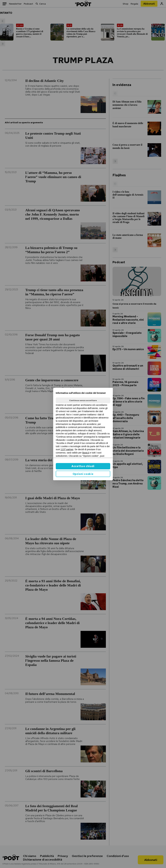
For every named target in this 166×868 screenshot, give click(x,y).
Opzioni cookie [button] (83, 474)
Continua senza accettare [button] (83, 400)
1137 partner (67, 449)
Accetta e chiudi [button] (83, 466)
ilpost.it (86, 453)
